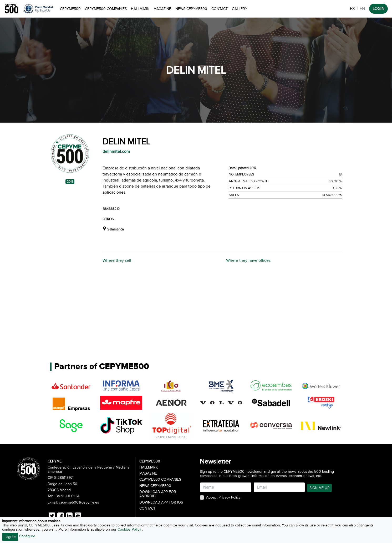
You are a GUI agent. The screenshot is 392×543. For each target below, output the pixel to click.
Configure (27, 536)
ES (352, 9)
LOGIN (378, 9)
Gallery (240, 9)
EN (362, 9)
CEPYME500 (70, 9)
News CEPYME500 (191, 9)
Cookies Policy (130, 529)
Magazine (162, 9)
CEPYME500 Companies (106, 9)
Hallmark (140, 9)
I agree (10, 537)
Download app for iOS (161, 502)
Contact (220, 9)
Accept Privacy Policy (223, 497)
